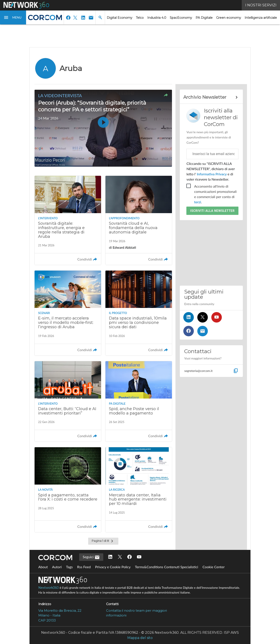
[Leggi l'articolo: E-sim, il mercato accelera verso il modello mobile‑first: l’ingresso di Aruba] (68, 313)
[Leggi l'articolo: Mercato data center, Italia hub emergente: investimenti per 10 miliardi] (139, 490)
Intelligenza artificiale (261, 18)
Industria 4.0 (157, 18)
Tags (69, 567)
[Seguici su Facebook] (189, 331)
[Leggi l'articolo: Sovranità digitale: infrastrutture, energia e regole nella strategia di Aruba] (68, 220)
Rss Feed (84, 567)
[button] (13, 17)
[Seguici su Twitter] (203, 317)
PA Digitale (204, 18)
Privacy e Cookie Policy (113, 567)
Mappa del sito (140, 638)
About (43, 567)
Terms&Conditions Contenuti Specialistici (167, 567)
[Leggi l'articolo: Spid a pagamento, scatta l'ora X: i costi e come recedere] (68, 490)
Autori (57, 567)
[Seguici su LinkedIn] (189, 317)
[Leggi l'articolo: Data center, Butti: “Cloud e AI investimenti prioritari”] (68, 401)
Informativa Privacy (212, 174)
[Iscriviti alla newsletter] (203, 331)
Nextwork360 (49, 588)
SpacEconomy (181, 18)
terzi (197, 202)
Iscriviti (213, 211)
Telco (140, 18)
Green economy (229, 18)
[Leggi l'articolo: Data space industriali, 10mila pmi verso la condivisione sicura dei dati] (139, 313)
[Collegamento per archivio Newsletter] (211, 97)
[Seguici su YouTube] (217, 317)
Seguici (91, 557)
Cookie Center (214, 567)
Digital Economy (120, 18)
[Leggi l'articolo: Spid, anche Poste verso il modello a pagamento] (139, 401)
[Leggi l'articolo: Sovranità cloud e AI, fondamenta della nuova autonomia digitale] (139, 220)
